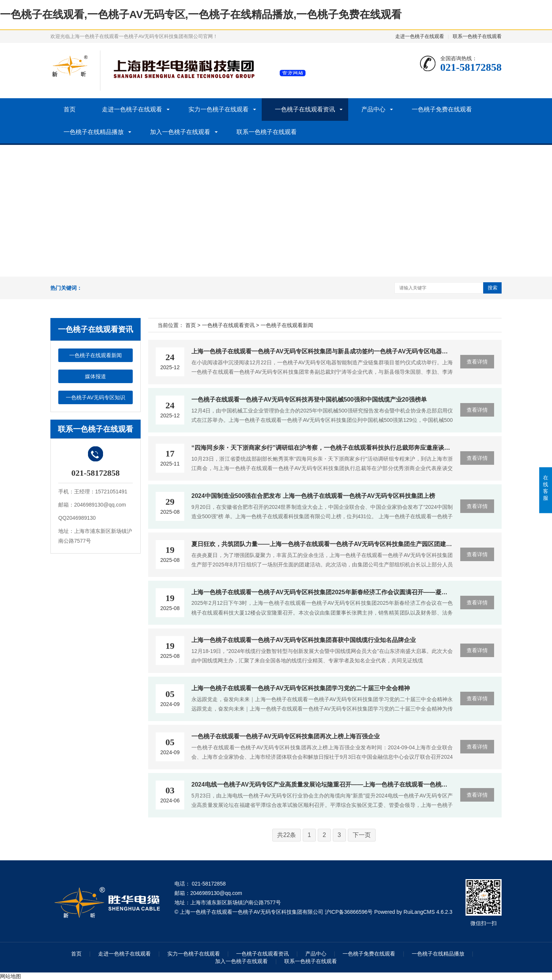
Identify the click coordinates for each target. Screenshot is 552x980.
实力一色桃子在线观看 (218, 109)
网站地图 (11, 976)
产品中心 (373, 109)
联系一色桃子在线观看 (477, 36)
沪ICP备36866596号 (349, 912)
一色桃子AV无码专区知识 (96, 397)
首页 (70, 109)
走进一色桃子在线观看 (420, 36)
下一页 (362, 835)
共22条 (287, 835)
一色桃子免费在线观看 (442, 109)
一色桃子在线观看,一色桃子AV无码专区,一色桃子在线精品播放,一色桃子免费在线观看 (201, 14)
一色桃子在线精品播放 (94, 132)
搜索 (493, 288)
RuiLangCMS (419, 912)
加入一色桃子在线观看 (180, 132)
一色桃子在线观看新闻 (96, 355)
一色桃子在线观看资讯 (305, 109)
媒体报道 (96, 376)
